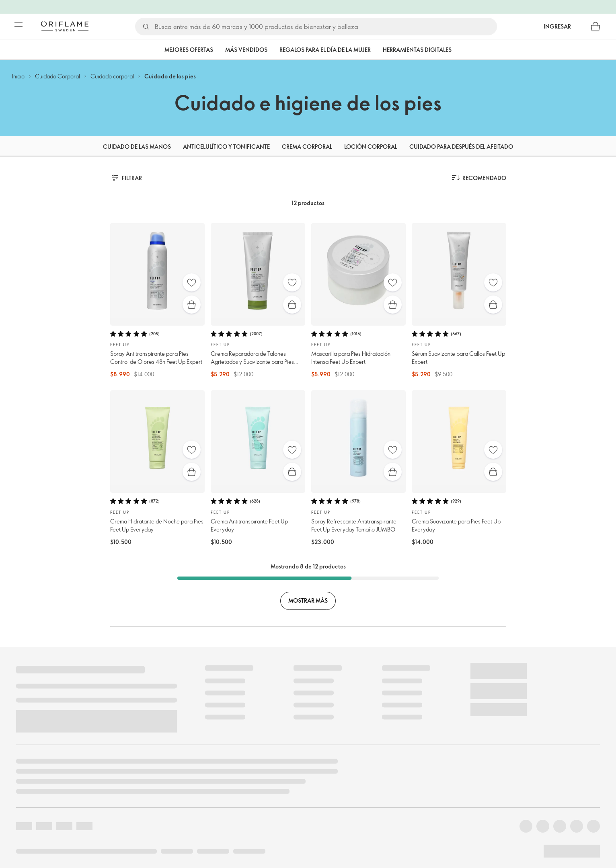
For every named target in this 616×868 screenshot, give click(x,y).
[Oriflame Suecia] (65, 26)
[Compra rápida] (192, 305)
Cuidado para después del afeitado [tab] (461, 147)
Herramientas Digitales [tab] (417, 50)
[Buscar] (325, 27)
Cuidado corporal (112, 76)
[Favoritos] (192, 282)
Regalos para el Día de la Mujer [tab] (325, 50)
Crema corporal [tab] (307, 147)
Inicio (18, 76)
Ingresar (557, 26)
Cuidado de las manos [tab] (137, 147)
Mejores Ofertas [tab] (189, 50)
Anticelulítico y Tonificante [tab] (226, 147)
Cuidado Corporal (57, 76)
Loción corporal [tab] (371, 147)
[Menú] (18, 27)
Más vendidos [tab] (246, 50)
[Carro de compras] (595, 27)
